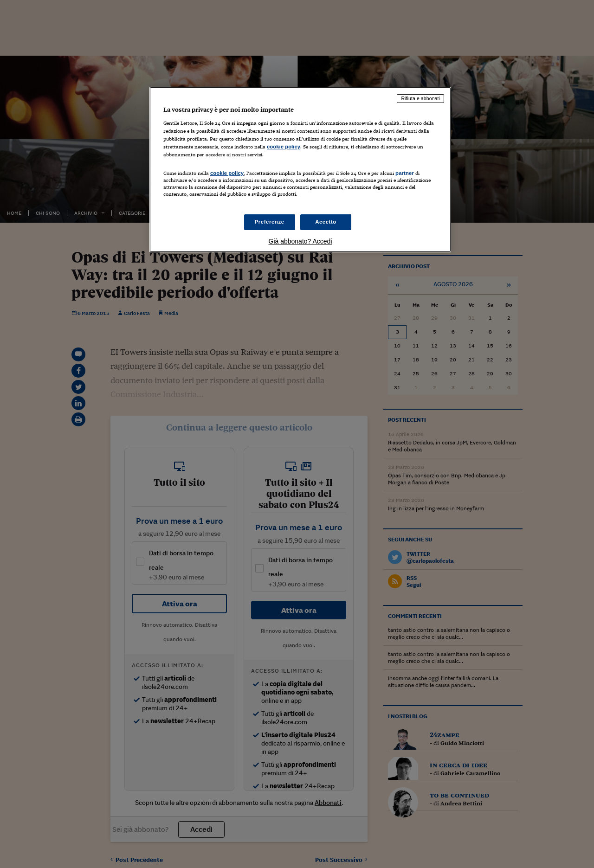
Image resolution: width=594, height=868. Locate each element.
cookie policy (284, 147)
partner (405, 173)
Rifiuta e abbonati (420, 98)
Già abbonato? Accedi (300, 241)
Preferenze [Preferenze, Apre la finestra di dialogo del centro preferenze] (270, 222)
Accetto (326, 222)
